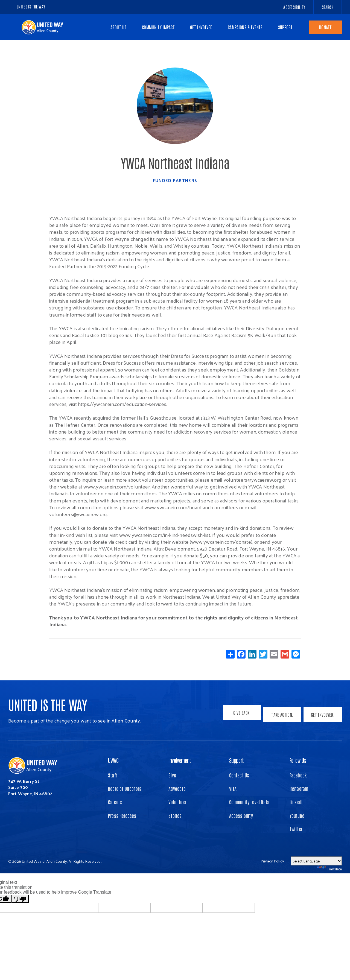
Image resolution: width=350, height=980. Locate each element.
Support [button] (237, 760)
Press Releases (122, 815)
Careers (115, 802)
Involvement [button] (180, 760)
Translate (329, 869)
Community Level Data (249, 802)
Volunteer (177, 802)
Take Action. (281, 716)
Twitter (296, 829)
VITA (233, 788)
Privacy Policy (272, 861)
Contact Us (239, 775)
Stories (175, 815)
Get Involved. (323, 716)
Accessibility (241, 815)
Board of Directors (125, 788)
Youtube (297, 815)
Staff (113, 775)
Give (172, 775)
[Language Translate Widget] (316, 861)
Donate (325, 27)
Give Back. (238, 716)
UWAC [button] (113, 760)
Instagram (299, 788)
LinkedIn (297, 802)
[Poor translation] (20, 899)
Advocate (177, 788)
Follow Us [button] (298, 760)
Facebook (298, 775)
